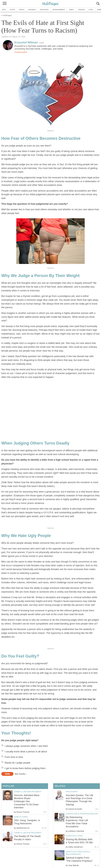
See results (20, 774)
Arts (4, 10)
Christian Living (74, 836)
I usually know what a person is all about (26, 752)
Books (22, 10)
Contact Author (21, 52)
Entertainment (59, 10)
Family (71, 10)
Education (44, 10)
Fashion (81, 10)
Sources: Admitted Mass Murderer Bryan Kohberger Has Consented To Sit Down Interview (27, 801)
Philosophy (72, 792)
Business (32, 10)
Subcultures (21, 817)
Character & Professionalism (82, 814)
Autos (12, 10)
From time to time (14, 757)
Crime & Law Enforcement (28, 792)
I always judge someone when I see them (26, 746)
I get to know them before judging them (25, 768)
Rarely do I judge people (17, 763)
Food (91, 10)
